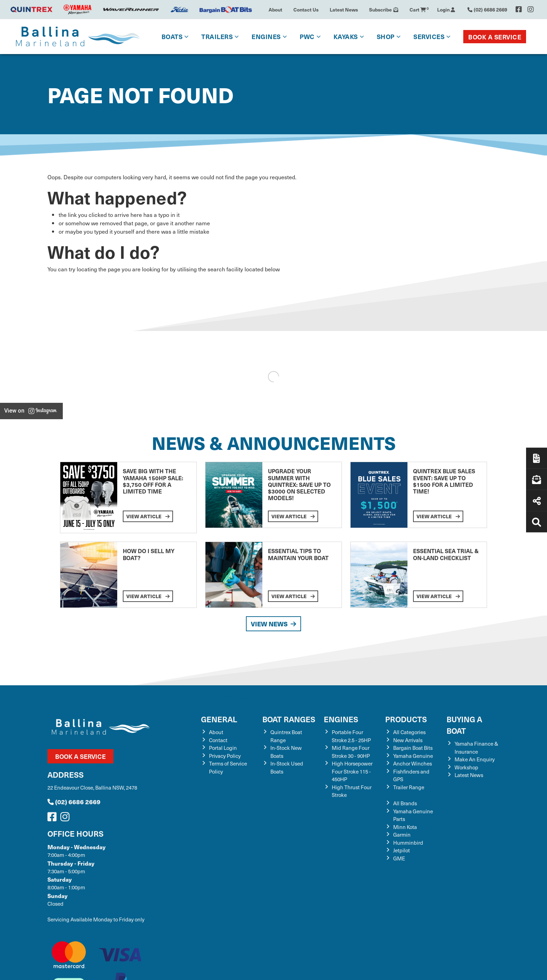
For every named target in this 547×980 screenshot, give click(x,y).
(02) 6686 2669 (74, 802)
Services (429, 36)
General (219, 719)
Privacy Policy (225, 756)
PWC (307, 36)
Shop (386, 36)
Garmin (402, 835)
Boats (172, 36)
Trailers (217, 36)
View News (273, 624)
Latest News (344, 9)
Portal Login (223, 748)
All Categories (409, 732)
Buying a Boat (464, 725)
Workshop (466, 767)
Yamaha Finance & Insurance (476, 748)
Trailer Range (409, 787)
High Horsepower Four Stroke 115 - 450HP (352, 771)
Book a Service (495, 37)
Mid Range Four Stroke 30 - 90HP (351, 752)
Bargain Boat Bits (413, 748)
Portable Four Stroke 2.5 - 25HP (351, 736)
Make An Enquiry (475, 759)
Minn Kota (405, 827)
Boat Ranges (289, 719)
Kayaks (346, 36)
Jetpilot (402, 850)
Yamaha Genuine (413, 756)
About (275, 9)
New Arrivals (408, 740)
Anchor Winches (413, 763)
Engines (266, 36)
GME (399, 858)
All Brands (405, 803)
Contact (218, 740)
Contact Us (306, 9)
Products (406, 719)
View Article (148, 516)
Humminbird (408, 843)
